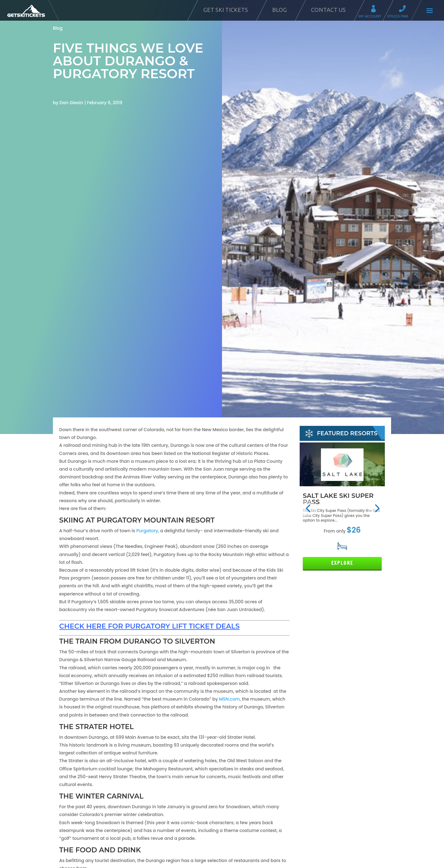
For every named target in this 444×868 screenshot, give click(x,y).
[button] (308, 508)
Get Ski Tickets (226, 10)
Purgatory (147, 531)
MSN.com (229, 699)
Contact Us (328, 10)
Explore (342, 563)
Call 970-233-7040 (404, 10)
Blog (279, 10)
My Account (375, 10)
